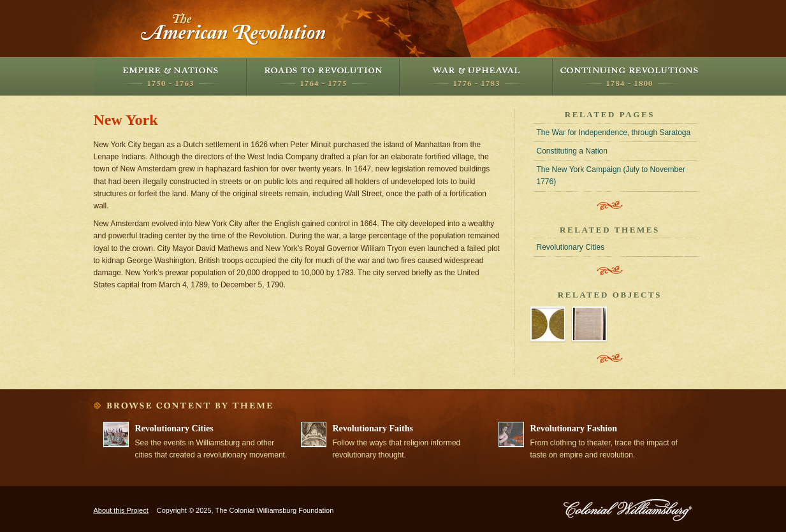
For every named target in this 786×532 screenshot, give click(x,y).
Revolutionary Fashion (574, 428)
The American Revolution (234, 29)
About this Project (121, 510)
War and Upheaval (476, 76)
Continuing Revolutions (629, 76)
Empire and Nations (170, 76)
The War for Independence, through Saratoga (614, 133)
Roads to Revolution (323, 76)
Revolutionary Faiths (373, 428)
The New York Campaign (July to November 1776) (611, 176)
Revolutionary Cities (571, 247)
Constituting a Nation (572, 151)
